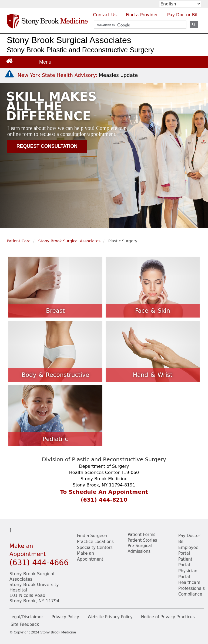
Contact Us (105, 15)
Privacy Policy (65, 617)
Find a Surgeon (92, 536)
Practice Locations (95, 542)
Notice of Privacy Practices (168, 617)
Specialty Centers (95, 548)
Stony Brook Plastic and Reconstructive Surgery (80, 50)
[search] (138, 25)
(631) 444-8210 (104, 500)
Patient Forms (142, 535)
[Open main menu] (42, 62)
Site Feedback (25, 625)
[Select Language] (180, 4)
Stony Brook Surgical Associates (69, 40)
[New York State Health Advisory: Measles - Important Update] (9, 74)
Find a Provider (142, 15)
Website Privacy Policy (110, 617)
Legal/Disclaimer (26, 617)
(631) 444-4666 (39, 563)
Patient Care (19, 241)
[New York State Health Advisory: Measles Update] (78, 75)
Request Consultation (47, 146)
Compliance (190, 594)
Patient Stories (142, 540)
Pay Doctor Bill (183, 15)
